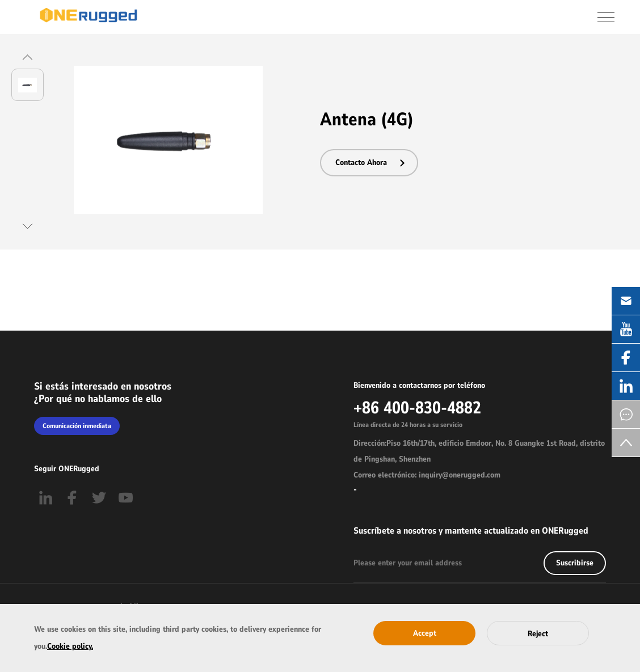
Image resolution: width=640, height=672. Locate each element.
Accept (425, 633)
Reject (538, 634)
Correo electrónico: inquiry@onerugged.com (427, 475)
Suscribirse (575, 563)
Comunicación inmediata (77, 426)
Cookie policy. (70, 646)
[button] (28, 57)
